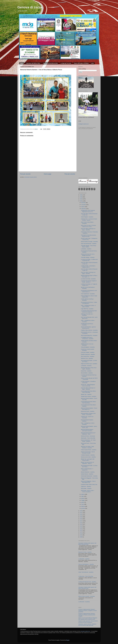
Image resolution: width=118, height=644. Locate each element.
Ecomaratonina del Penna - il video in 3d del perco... (89, 303)
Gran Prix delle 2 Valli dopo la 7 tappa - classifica (88, 389)
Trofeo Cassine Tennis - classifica (89, 450)
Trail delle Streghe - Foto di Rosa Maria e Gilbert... (89, 246)
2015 (81, 525)
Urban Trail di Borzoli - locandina (86, 572)
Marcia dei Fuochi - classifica (88, 411)
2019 (81, 517)
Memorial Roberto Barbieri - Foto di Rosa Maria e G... (89, 409)
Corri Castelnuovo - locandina (88, 294)
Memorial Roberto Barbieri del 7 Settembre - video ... (88, 433)
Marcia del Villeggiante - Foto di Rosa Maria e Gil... (88, 482)
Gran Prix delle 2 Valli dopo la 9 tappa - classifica (88, 229)
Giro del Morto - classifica (87, 373)
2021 (81, 513)
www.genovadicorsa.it (85, 631)
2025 (81, 197)
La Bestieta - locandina (86, 366)
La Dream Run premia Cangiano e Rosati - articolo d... (89, 281)
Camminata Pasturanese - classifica (89, 476)
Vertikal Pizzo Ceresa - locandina (89, 396)
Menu (22, 63)
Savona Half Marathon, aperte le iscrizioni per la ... (88, 328)
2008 (81, 537)
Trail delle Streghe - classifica (88, 257)
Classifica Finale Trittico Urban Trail (89, 485)
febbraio (83, 506)
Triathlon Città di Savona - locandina (89, 330)
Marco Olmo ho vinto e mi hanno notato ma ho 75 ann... (88, 226)
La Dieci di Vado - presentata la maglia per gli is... (88, 266)
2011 (81, 533)
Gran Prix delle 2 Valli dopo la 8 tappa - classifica (88, 273)
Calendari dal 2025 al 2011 (33, 63)
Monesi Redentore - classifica (88, 472)
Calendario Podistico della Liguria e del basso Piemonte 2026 (87, 544)
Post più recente (25, 174)
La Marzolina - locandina (84, 602)
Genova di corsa (30, 7)
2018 (81, 519)
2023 (81, 201)
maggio (83, 500)
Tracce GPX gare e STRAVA (81, 63)
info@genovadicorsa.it (84, 124)
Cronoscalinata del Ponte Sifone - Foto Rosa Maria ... (89, 402)
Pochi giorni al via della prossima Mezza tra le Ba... (89, 236)
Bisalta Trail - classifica (86, 394)
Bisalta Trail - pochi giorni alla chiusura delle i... (88, 460)
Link (92, 63)
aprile (83, 502)
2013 (81, 529)
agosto (83, 494)
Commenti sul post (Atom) (31, 177)
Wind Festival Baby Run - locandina (89, 335)
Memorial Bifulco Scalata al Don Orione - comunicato (88, 414)
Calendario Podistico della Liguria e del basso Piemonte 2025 (87, 588)
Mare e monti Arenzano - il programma (87, 469)
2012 (81, 531)
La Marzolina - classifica (84, 559)
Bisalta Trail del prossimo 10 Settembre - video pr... (87, 463)
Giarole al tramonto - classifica (88, 354)
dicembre (84, 203)
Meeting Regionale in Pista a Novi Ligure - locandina (89, 368)
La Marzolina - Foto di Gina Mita (86, 576)
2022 (81, 511)
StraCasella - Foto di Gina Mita (88, 438)
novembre (84, 205)
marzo (83, 504)
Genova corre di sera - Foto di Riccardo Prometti (88, 452)
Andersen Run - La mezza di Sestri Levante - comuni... (89, 220)
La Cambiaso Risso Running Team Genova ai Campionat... (89, 311)
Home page (48, 174)
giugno (83, 498)
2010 (81, 535)
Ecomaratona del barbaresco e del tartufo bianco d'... (89, 291)
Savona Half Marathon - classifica (86, 564)
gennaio (83, 508)
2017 (81, 521)
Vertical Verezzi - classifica (87, 474)
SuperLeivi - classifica (86, 487)
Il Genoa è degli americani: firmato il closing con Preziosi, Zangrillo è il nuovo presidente (88, 611)
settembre (84, 209)
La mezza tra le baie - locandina (88, 279)
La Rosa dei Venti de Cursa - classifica (87, 582)
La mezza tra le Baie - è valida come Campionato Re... (89, 260)
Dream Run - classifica (86, 371)
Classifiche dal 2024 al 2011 (50, 63)
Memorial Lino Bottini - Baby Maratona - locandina (87, 447)
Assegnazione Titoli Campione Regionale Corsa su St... (88, 211)
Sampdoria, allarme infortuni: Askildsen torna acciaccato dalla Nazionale (87, 625)
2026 (81, 195)
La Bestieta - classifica (86, 249)
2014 (81, 527)
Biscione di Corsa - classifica (85, 552)
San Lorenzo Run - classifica (88, 356)
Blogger (68, 640)
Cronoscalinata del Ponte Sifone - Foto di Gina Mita (89, 392)
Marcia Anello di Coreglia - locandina (89, 242)
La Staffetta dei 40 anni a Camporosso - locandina (87, 338)
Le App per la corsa (66, 63)
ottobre (83, 207)
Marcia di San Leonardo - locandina (87, 596)
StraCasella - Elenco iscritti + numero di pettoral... (88, 491)
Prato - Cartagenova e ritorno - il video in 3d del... (88, 306)
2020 (81, 515)
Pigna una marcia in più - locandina (89, 364)
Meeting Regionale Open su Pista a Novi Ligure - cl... (89, 276)
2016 (81, 523)
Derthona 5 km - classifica (87, 358)
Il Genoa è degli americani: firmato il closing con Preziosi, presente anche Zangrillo (87, 615)
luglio (83, 496)
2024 (81, 199)
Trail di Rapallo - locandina (87, 217)
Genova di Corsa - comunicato (88, 436)
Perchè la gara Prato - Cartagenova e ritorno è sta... (89, 239)
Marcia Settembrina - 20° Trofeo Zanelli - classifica (88, 441)
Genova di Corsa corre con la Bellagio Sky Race (88, 255)
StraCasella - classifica (86, 488)
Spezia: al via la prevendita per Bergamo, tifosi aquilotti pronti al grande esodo (88, 618)
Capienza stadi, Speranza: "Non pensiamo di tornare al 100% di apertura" (88, 622)
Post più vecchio (70, 174)
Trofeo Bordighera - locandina (88, 347)
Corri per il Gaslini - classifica (88, 352)
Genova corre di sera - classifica (88, 457)
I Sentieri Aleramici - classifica (88, 455)
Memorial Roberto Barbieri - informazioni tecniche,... (87, 430)
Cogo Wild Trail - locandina (87, 309)
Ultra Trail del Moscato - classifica (89, 244)
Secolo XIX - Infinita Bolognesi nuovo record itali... (88, 385)
